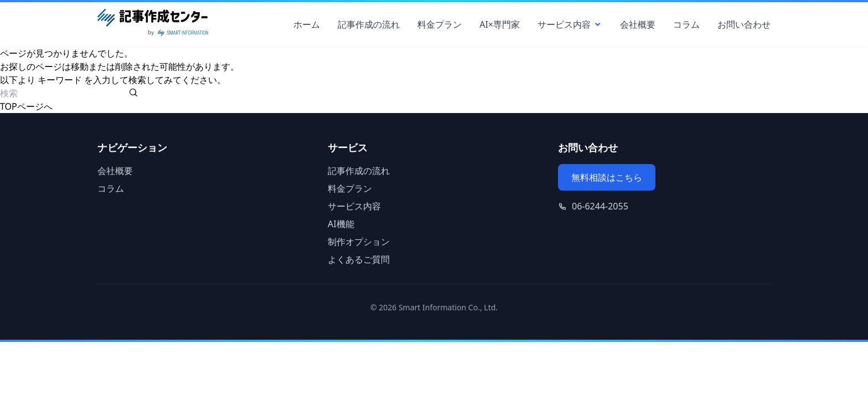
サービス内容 (570, 24)
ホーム (307, 24)
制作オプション (359, 242)
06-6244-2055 (600, 206)
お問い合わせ (744, 24)
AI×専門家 (500, 24)
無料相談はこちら (607, 177)
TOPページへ (26, 106)
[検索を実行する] (133, 93)
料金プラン (440, 24)
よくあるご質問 (359, 259)
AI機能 (341, 224)
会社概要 (638, 24)
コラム (686, 24)
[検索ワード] (63, 93)
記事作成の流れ (369, 24)
